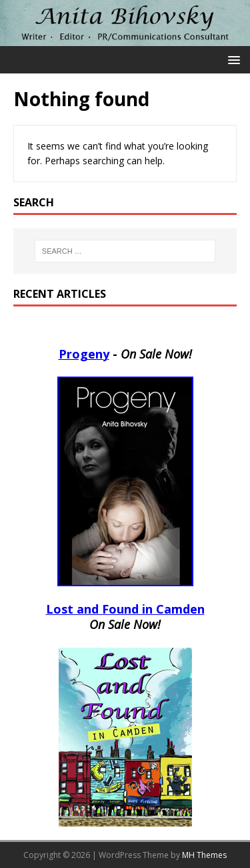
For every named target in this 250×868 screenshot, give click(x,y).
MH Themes (204, 855)
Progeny (84, 354)
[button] (232, 59)
